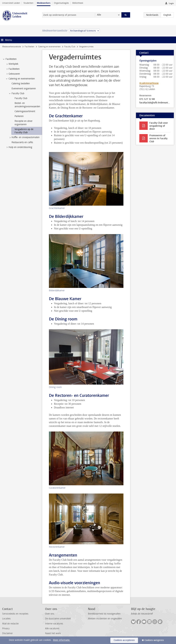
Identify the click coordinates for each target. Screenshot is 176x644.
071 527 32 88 (147, 99)
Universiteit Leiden (11, 3)
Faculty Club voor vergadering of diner (159, 126)
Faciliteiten (29, 47)
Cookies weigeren (154, 640)
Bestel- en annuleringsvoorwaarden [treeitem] (27, 105)
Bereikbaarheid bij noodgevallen (104, 614)
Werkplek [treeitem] (12, 64)
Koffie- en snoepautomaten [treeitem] (24, 137)
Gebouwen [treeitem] (13, 74)
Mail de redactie (10, 624)
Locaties (6, 619)
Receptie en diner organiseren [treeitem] (24, 123)
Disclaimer (7, 633)
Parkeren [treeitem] (19, 116)
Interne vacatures (54, 624)
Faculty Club (70, 47)
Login (171, 3)
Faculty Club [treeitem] (16, 94)
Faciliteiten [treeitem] (9, 59)
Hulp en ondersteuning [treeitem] (19, 147)
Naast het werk (53, 633)
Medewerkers (44, 3)
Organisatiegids (61, 3)
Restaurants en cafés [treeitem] (22, 142)
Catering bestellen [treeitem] (21, 84)
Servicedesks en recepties (15, 614)
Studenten (28, 3)
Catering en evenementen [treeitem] (20, 79)
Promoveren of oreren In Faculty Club (158, 139)
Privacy (6, 628)
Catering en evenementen (49, 47)
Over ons (50, 614)
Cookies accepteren (124, 640)
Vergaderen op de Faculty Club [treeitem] (24, 131)
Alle (99, 15)
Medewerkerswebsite (12, 47)
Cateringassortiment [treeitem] (25, 111)
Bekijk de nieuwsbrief (142, 614)
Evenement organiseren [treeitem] (24, 89)
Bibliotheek (78, 3)
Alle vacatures (52, 628)
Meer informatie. (62, 640)
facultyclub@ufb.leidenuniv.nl (155, 103)
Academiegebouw (149, 83)
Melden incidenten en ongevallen (105, 619)
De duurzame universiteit (58, 619)
